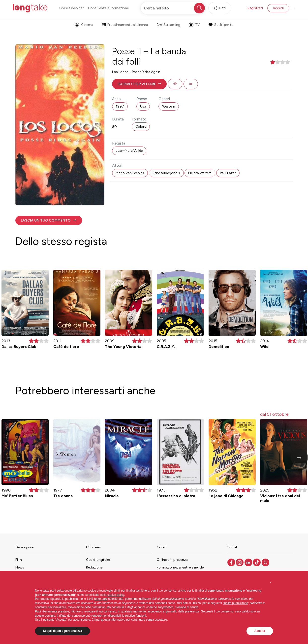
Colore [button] (141, 127)
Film (19, 560)
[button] (139, 84)
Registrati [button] (255, 8)
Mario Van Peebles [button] (130, 173)
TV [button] (194, 25)
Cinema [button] (84, 25)
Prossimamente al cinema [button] (125, 25)
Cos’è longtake (98, 560)
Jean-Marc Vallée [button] (129, 151)
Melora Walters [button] (200, 173)
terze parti (101, 599)
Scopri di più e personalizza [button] (62, 631)
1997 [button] (120, 106)
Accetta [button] (260, 631)
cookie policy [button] (116, 595)
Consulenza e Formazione (108, 8)
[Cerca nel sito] (173, 8)
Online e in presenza (172, 560)
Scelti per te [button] (221, 25)
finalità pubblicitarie (235, 603)
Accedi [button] (278, 8)
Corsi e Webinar (72, 8)
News (20, 567)
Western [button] (169, 106)
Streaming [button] (169, 25)
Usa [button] (143, 106)
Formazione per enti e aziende (180, 567)
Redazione (94, 567)
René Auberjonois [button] (166, 173)
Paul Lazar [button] (228, 173)
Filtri (220, 8)
